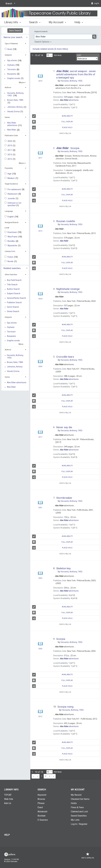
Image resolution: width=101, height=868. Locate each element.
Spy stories (12, 61)
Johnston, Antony (15, 107)
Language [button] (9, 211)
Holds (74, 803)
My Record (76, 795)
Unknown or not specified (14, 204)
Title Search (12, 285)
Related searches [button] (12, 268)
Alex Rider (12, 130)
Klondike (11, 241)
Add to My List (65, 133)
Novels (11, 261)
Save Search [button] (15, 30)
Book (10, 49)
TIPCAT (8, 795)
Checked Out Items (80, 799)
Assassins (12, 74)
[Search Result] (40, 76)
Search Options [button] (43, 42)
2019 (10, 146)
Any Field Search (14, 280)
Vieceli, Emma (13, 112)
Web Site (9, 799)
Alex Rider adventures (12, 124)
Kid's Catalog (88, 856)
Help (7, 835)
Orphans (11, 65)
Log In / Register (79, 824)
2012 (10, 159)
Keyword (42, 795)
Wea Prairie (13, 237)
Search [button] (35, 22)
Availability (52, 116)
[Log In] (92, 3)
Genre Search (13, 307)
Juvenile (11, 198)
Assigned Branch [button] (12, 222)
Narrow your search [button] (13, 37)
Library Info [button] (12, 22)
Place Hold (52, 127)
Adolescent (13, 194)
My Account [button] (57, 22)
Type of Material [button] (11, 44)
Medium (11, 178)
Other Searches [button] (11, 274)
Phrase (41, 803)
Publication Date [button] (11, 135)
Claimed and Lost (79, 812)
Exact (40, 807)
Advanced (42, 812)
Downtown (12, 232)
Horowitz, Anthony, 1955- (16, 94)
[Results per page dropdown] (50, 55)
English (11, 217)
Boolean (42, 816)
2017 (10, 150)
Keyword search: (41, 31)
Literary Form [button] (10, 251)
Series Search (13, 311)
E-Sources (43, 820)
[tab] (15, 37)
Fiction (11, 257)
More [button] (80, 22)
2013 (10, 155)
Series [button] (7, 117)
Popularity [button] (9, 168)
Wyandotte (13, 246)
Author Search (13, 289)
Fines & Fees (77, 807)
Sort (79, 55)
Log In (96, 3)
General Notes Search (16, 298)
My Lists (75, 820)
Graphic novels (14, 78)
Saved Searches (79, 816)
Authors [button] (8, 87)
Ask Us (8, 803)
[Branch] (10, 4)
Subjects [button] (8, 55)
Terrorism (12, 69)
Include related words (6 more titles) (50, 49)
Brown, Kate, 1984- (16, 100)
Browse (41, 799)
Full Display (53, 122)
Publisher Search (14, 302)
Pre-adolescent (14, 189)
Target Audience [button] (11, 184)
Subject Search (14, 294)
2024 (10, 141)
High (10, 174)
